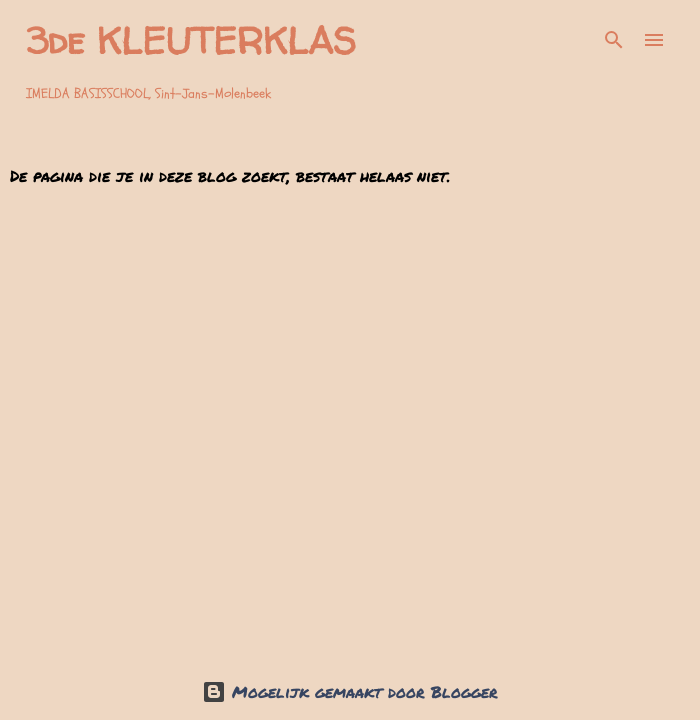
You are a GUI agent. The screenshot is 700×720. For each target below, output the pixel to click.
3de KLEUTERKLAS (191, 40)
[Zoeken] (614, 40)
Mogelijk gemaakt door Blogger (350, 691)
